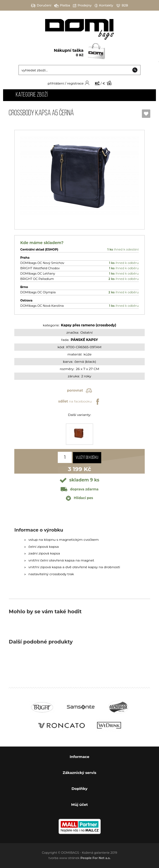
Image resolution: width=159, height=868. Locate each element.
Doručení (41, 5)
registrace (75, 83)
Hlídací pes (79, 498)
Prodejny (82, 5)
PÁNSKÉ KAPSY (84, 340)
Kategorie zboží (32, 95)
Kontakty (104, 5)
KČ (97, 83)
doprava (79, 489)
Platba (62, 5)
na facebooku (79, 402)
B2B (122, 5)
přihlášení (56, 83)
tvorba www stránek (79, 858)
